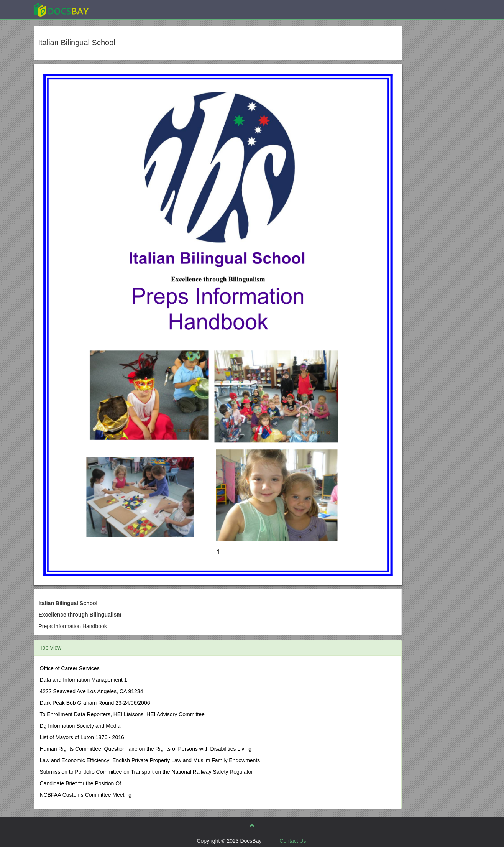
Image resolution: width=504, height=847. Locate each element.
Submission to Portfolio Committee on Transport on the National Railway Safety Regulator (146, 772)
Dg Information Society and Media (80, 726)
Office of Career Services (70, 668)
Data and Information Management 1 (84, 680)
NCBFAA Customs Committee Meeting (86, 795)
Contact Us (293, 841)
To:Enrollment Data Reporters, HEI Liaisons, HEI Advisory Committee (122, 714)
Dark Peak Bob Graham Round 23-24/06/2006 (95, 703)
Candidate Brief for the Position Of (80, 783)
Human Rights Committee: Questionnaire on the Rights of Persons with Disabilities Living (146, 749)
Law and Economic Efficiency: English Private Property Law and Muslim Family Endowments (150, 760)
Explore (119, 9)
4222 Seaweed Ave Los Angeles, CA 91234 (92, 691)
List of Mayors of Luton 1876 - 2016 (82, 737)
